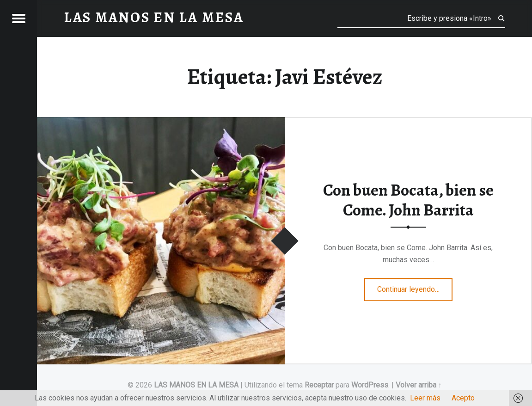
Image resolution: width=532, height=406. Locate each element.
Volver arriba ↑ (419, 385)
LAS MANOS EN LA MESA (196, 385)
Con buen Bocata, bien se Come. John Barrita (408, 200)
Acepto (463, 398)
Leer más (425, 398)
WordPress (370, 385)
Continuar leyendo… (415, 286)
